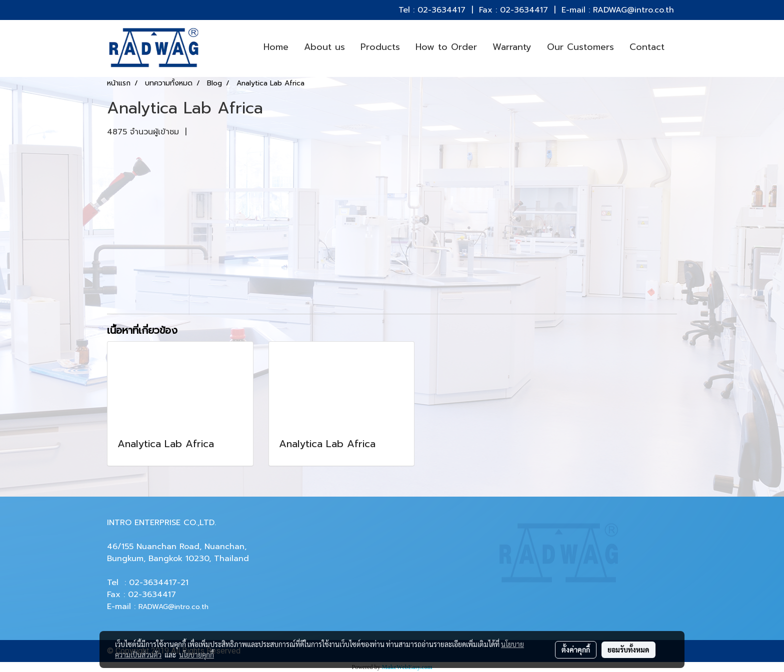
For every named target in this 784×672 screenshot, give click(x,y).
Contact (647, 47)
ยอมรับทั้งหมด (628, 650)
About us (324, 47)
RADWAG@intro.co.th (173, 607)
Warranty (512, 47)
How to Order (446, 47)
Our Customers (580, 47)
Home (276, 47)
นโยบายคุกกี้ (196, 655)
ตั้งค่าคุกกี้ (576, 650)
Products (380, 47)
